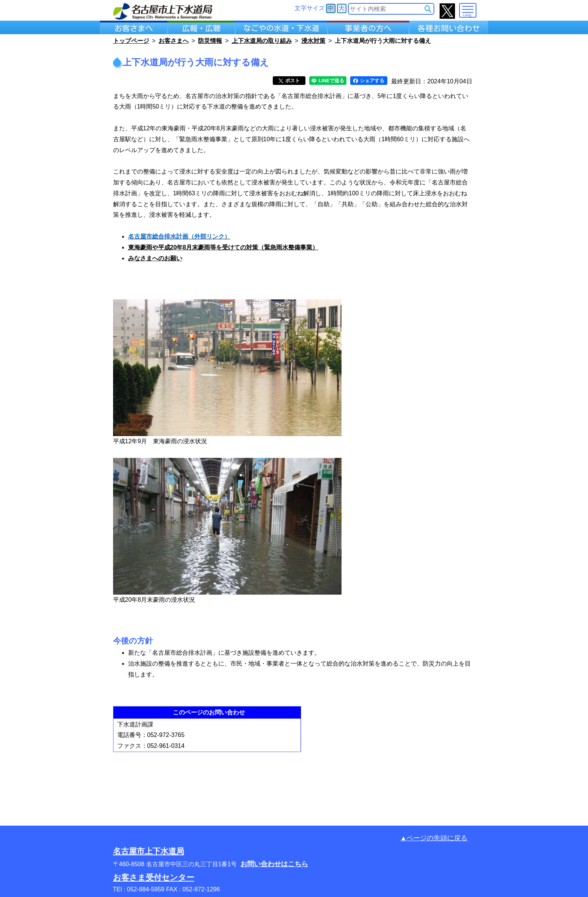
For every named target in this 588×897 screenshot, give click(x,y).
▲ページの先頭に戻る (434, 838)
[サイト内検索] (428, 9)
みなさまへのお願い (155, 258)
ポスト (289, 81)
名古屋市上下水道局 (149, 851)
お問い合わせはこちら (274, 864)
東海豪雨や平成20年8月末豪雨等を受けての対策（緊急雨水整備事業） (223, 247)
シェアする (369, 81)
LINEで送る (328, 81)
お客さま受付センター (154, 877)
